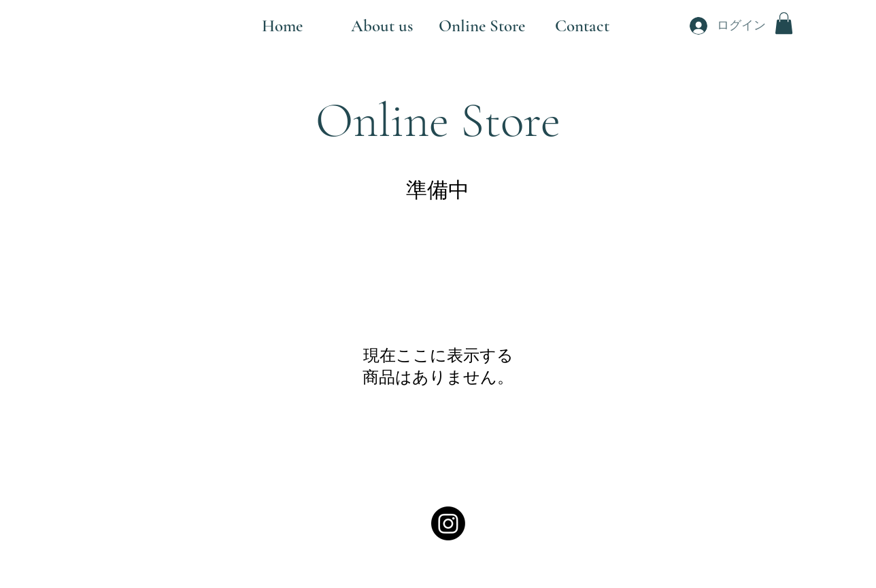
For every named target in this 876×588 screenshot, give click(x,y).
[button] (784, 23)
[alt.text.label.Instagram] (448, 523)
